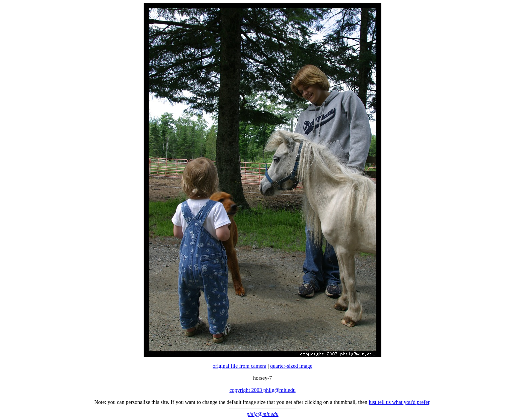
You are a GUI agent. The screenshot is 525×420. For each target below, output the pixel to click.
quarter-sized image (291, 366)
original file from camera (239, 366)
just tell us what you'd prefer (399, 402)
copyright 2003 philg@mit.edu (262, 390)
